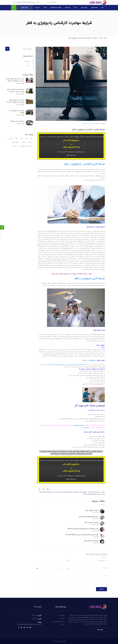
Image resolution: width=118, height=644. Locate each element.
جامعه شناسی (15, 142)
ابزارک (63, 625)
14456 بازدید (95, 124)
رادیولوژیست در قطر (90, 360)
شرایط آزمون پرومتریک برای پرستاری (89, 518)
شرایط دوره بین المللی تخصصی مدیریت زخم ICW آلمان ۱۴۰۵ (82, 536)
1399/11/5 (86, 124)
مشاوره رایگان (25, 8)
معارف (24, 142)
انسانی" (15, 146)
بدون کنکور (67, 8)
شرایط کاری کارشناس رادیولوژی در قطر (84, 164)
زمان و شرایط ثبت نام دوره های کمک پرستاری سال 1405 (83, 530)
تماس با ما (37, 8)
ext (31, 139)
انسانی (11, 139)
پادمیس (54, 641)
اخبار (28, 66)
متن (21, 139)
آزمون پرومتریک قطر (95, 419)
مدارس (75, 8)
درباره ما (45, 8)
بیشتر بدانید (100, 630)
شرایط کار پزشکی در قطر (92, 512)
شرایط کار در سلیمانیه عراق (91, 542)
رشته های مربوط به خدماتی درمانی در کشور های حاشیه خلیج (68, 365)
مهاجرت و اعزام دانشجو (56, 8)
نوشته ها (95, 38)
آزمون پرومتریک (78, 425)
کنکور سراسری (84, 8)
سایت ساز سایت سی (59, 621)
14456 (44, 489)
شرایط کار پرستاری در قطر (92, 524)
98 (16, 139)
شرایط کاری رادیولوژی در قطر (90, 279)
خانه (102, 8)
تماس (87, 428)
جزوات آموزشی (94, 8)
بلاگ (101, 38)
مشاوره (30, 142)
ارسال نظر (101, 589)
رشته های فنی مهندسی (26, 146)
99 (26, 139)
